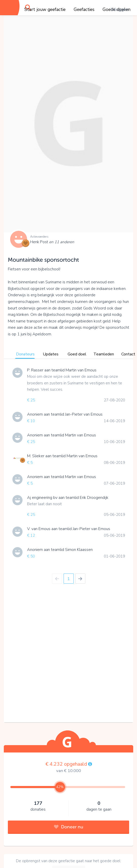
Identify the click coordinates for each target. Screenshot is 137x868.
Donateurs (25, 354)
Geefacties (84, 9)
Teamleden (104, 354)
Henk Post (52, 242)
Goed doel (77, 354)
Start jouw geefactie (45, 9)
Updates (51, 354)
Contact (128, 354)
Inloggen (120, 9)
